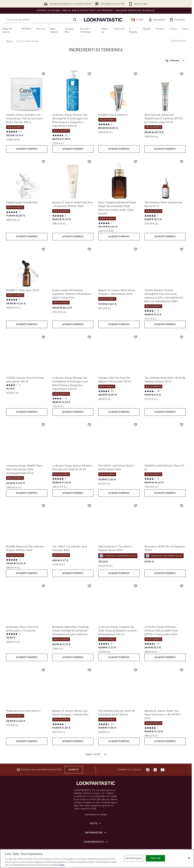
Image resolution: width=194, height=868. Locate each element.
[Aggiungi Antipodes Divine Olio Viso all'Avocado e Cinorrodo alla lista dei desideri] (43, 586)
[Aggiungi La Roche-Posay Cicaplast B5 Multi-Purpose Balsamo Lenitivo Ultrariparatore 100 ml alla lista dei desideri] (136, 586)
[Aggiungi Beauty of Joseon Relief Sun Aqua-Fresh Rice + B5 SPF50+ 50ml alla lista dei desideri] (182, 670)
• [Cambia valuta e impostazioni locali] (137, 20)
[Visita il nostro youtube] (163, 770)
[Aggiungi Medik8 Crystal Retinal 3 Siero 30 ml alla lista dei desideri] (182, 425)
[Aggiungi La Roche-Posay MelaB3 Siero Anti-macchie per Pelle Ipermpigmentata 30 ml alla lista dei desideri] (43, 425)
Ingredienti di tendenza (96, 50)
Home (9, 41)
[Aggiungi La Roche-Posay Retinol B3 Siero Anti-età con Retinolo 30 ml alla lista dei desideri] (89, 425)
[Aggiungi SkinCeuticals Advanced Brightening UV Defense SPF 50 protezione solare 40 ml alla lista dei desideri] (182, 74)
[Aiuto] (96, 823)
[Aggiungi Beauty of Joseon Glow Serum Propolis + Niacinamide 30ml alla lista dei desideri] (136, 249)
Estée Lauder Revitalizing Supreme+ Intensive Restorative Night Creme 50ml (72, 294)
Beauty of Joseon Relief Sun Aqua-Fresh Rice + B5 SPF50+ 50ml (163, 714)
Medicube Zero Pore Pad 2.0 (23, 711)
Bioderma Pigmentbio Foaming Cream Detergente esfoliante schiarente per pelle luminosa (71, 631)
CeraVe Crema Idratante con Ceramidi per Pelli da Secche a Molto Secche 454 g (24, 118)
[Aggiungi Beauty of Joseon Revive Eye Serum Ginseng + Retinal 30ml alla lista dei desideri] (89, 670)
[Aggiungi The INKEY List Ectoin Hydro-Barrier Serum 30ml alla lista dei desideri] (136, 425)
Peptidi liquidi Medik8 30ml (22, 202)
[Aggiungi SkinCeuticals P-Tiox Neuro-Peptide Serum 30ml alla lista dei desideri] (136, 506)
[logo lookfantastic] (103, 20)
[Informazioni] (96, 833)
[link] (157, 20)
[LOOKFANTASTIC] (96, 842)
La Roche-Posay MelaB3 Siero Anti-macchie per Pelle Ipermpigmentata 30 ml (24, 469)
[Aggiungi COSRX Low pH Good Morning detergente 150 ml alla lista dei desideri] (43, 337)
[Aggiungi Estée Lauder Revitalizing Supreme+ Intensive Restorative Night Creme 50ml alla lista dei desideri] (89, 249)
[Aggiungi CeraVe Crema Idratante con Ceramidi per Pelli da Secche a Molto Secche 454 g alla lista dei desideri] (43, 74)
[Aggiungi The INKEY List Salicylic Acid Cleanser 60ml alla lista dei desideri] (89, 506)
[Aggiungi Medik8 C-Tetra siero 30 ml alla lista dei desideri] (43, 249)
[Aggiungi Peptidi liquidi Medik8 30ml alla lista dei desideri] (43, 162)
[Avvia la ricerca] (75, 20)
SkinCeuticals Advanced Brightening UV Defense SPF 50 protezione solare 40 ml (164, 118)
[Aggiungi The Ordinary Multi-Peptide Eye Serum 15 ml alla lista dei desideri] (182, 162)
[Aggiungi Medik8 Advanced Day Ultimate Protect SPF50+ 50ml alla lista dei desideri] (43, 506)
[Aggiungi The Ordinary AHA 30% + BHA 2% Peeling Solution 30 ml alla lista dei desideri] (182, 337)
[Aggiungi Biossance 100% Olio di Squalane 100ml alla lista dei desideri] (182, 506)
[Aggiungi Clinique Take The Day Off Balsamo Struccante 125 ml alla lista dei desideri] (136, 337)
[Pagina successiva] (105, 754)
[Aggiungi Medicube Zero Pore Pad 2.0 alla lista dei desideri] (43, 670)
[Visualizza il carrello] (177, 20)
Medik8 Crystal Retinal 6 (113, 115)
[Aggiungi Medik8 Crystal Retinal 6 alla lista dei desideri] (136, 74)
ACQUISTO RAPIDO (27, 149)
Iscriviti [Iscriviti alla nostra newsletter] (74, 770)
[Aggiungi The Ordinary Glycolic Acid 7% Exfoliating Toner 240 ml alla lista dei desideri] (136, 670)
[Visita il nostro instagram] (155, 770)
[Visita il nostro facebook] (148, 770)
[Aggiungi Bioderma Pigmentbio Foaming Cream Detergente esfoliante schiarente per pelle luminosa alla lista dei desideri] (89, 586)
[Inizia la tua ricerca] (42, 20)
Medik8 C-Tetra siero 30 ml (23, 290)
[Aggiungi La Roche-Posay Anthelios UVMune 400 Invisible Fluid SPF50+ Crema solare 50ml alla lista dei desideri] (182, 586)
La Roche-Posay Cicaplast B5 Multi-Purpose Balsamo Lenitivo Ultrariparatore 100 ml (117, 631)
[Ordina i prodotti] (175, 61)
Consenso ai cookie (96, 814)
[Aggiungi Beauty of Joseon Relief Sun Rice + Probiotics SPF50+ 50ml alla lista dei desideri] (89, 162)
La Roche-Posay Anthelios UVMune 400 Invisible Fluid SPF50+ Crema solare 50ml (161, 631)
